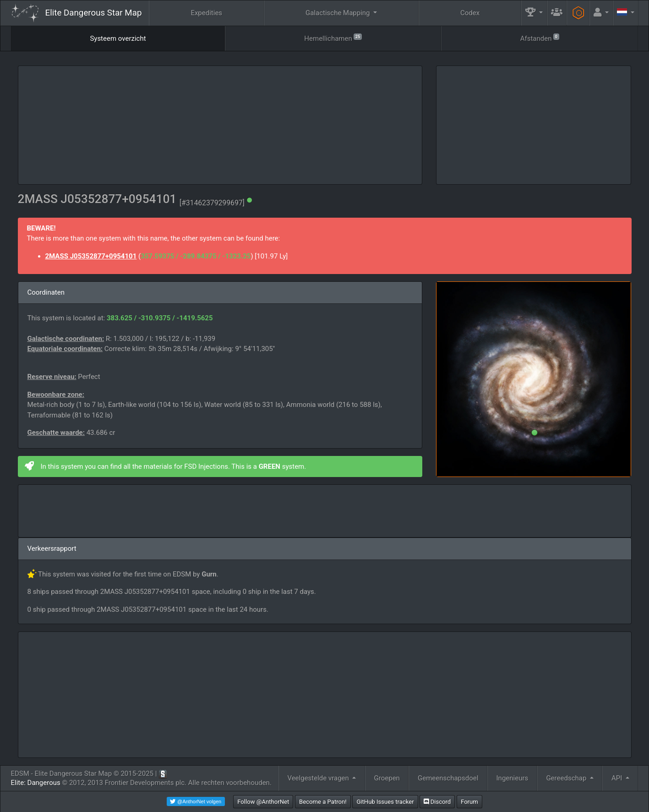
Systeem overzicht (118, 38)
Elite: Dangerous (36, 783)
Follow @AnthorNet (263, 802)
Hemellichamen (333, 38)
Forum (469, 802)
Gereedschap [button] (567, 778)
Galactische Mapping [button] (338, 13)
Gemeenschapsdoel (448, 778)
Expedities (206, 13)
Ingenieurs (513, 778)
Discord (437, 802)
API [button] (618, 778)
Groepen (387, 778)
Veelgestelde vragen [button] (319, 778)
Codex (470, 13)
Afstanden (540, 38)
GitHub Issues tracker (385, 802)
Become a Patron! (323, 802)
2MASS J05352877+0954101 (91, 256)
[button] (534, 13)
